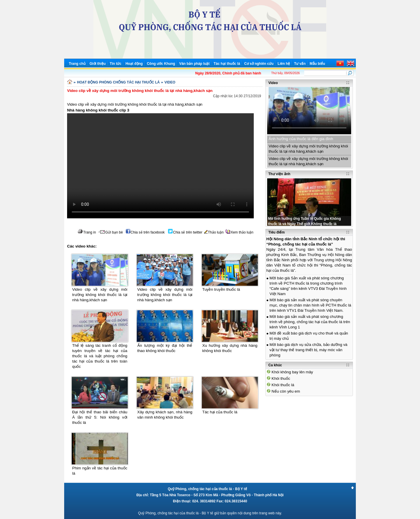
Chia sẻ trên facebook (145, 232)
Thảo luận (214, 232)
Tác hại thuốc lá (227, 64)
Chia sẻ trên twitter (185, 232)
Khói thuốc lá (283, 385)
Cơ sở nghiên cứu (259, 64)
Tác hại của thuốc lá (220, 412)
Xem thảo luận (240, 232)
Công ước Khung (161, 64)
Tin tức (116, 64)
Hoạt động (134, 64)
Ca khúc (275, 365)
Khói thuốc (281, 378)
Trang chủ (77, 64)
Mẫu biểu (317, 64)
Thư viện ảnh (279, 174)
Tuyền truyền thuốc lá (221, 289)
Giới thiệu (98, 64)
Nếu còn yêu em (286, 391)
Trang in (87, 232)
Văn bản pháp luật (194, 64)
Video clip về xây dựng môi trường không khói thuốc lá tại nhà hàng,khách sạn (100, 295)
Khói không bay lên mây (292, 372)
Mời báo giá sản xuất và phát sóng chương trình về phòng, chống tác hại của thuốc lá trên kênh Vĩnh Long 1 (310, 322)
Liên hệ (284, 64)
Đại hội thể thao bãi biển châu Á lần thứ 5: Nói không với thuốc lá (100, 417)
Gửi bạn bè (110, 232)
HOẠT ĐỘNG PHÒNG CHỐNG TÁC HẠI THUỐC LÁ (118, 82)
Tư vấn (300, 64)
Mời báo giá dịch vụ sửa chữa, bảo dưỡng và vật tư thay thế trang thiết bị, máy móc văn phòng (308, 350)
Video (273, 83)
